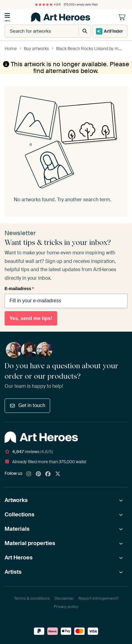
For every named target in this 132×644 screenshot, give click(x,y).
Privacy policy (66, 607)
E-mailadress (19, 289)
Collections (20, 515)
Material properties (30, 543)
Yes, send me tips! (31, 318)
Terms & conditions (32, 598)
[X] (58, 474)
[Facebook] (48, 474)
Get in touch (27, 405)
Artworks (16, 500)
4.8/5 (48, 5)
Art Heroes (19, 558)
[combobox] (35, 31)
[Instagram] (29, 474)
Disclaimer (64, 598)
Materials (17, 529)
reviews (29, 452)
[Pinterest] (38, 474)
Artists (13, 572)
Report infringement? (98, 598)
